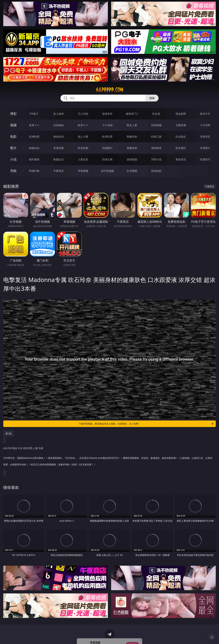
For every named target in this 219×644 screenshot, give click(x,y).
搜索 (152, 98)
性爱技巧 (205, 159)
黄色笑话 (181, 159)
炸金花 (156, 114)
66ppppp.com (110, 90)
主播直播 (181, 125)
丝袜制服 (156, 125)
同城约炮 (34, 171)
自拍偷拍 (59, 125)
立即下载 (132, 637)
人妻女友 (83, 159)
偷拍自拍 (59, 137)
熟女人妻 (132, 125)
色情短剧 (156, 171)
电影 (13, 136)
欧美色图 (83, 148)
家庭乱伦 (59, 159)
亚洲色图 (59, 148)
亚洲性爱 (34, 137)
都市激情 (34, 159)
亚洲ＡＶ (34, 125)
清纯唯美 (156, 148)
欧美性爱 (107, 137)
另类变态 (205, 137)
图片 (13, 148)
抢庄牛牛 (205, 114)
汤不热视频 (107, 171)
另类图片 (205, 148)
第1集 (8, 433)
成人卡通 (83, 137)
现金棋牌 (181, 114)
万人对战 (83, 114)
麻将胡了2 (132, 114)
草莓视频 (83, 171)
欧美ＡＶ (83, 125)
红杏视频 (132, 171)
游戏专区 (107, 114)
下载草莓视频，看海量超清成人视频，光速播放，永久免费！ (146, 424)
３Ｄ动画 (107, 125)
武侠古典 (107, 159)
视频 (13, 125)
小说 (13, 159)
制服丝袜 (132, 137)
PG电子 (34, 114)
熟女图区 (181, 148)
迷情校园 (132, 159)
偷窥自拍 (34, 148)
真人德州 (59, 114)
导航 (13, 171)
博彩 (13, 114)
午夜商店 (59, 171)
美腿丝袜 (132, 148)
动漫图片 (107, 148)
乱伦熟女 (181, 137)
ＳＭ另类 (205, 125)
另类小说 (156, 159)
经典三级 (156, 137)
